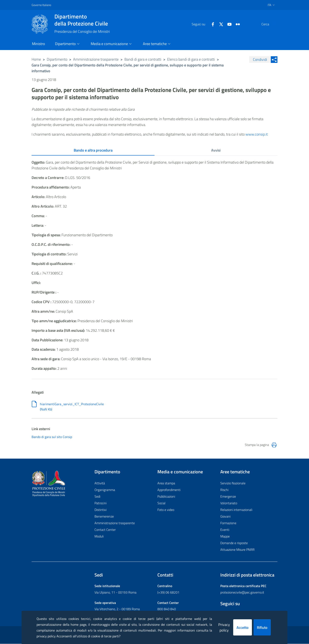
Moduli (99, 536)
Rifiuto (262, 627)
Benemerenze (104, 517)
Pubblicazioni (166, 497)
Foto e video (166, 510)
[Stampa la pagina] (274, 445)
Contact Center (105, 530)
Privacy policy (224, 627)
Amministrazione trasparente (96, 59)
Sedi (97, 497)
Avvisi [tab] (216, 150)
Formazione (228, 523)
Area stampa (166, 483)
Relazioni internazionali (236, 510)
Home (36, 59)
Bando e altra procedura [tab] (93, 150)
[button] (272, 24)
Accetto (243, 627)
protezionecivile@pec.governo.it (242, 593)
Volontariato (229, 503)
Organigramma (105, 490)
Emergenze (228, 497)
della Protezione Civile (82, 20)
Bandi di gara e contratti (143, 59)
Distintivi (101, 510)
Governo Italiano (41, 5)
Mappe (225, 536)
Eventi (225, 530)
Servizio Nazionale (233, 483)
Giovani (225, 517)
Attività (100, 483)
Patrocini (101, 503)
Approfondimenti (169, 490)
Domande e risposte (234, 543)
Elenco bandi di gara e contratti (191, 59)
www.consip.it (257, 134)
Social (161, 503)
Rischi (224, 490)
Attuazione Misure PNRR (237, 550)
